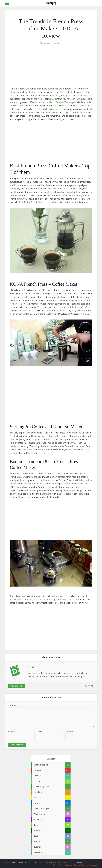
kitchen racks (16, 304)
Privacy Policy (58, 865)
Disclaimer (69, 865)
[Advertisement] (51, 68)
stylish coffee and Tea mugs (60, 102)
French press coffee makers (23, 599)
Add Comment (46, 43)
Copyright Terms (81, 865)
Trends (51, 16)
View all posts (16, 686)
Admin (59, 43)
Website (69, 731)
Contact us (93, 865)
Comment (13, 705)
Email (40, 731)
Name (11, 731)
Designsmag (62, 862)
